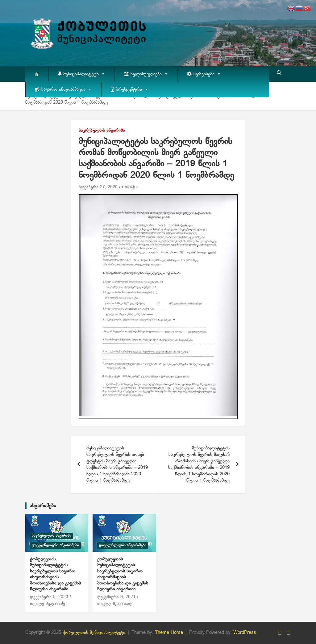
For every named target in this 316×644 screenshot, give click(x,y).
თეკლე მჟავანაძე (48, 604)
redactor (130, 187)
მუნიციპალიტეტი (84, 74)
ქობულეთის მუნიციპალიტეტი (94, 633)
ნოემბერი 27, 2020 (98, 187)
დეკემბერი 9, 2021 (116, 597)
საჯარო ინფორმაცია (67, 89)
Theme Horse (169, 633)
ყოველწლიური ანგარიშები (55, 545)
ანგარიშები (43, 506)
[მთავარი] (37, 74)
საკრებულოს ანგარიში (102, 131)
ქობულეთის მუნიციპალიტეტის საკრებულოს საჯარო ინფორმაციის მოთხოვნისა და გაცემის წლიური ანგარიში (55, 574)
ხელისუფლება (149, 74)
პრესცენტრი (132, 89)
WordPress (245, 633)
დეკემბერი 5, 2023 (49, 597)
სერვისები (207, 74)
